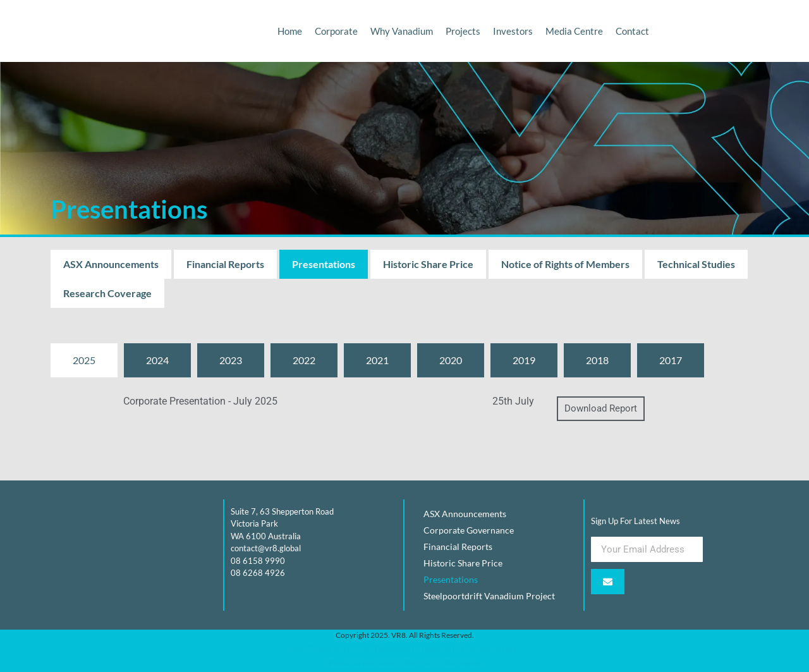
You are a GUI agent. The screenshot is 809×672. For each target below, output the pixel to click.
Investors (513, 31)
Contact (632, 31)
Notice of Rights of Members (565, 264)
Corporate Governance (469, 530)
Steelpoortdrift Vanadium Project (489, 596)
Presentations (324, 264)
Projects (463, 31)
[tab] (84, 360)
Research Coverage (107, 293)
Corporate (336, 31)
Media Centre (574, 31)
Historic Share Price (428, 264)
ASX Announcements (111, 264)
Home (290, 31)
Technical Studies (696, 264)
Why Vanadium (402, 31)
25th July (513, 401)
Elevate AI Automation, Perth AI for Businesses (404, 663)
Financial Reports (225, 264)
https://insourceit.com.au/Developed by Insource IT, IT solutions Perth (404, 649)
